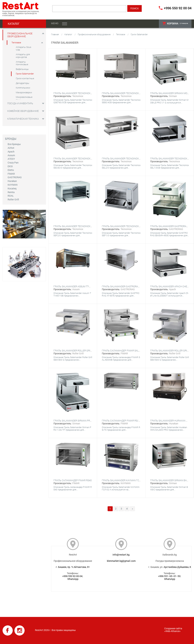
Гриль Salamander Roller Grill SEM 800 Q (79, 351)
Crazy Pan (13, 163)
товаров (175, 23)
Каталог (68, 34)
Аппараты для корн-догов (23, 56)
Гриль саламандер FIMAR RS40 (73, 480)
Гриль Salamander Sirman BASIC (170, 480)
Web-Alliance (172, 631)
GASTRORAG (15, 177)
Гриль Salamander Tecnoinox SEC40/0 (77, 158)
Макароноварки (24, 92)
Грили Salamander (25, 74)
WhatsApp (73, 579)
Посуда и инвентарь (20, 103)
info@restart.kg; (121, 555)
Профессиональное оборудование (20, 35)
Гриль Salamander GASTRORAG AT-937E (125, 286)
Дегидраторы (22, 83)
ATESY (11, 159)
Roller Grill (13, 199)
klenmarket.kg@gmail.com (121, 561)
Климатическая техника (23, 119)
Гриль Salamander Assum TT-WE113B (76, 286)
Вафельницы (22, 69)
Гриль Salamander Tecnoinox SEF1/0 (124, 226)
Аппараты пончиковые (22, 63)
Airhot (11, 148)
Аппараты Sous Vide (24, 48)
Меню (55, 23)
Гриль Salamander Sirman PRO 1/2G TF (77, 421)
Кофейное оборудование (23, 111)
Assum (11, 155)
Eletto (11, 170)
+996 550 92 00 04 (178, 8)
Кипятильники (23, 88)
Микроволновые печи (24, 98)
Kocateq (12, 188)
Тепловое (16, 42)
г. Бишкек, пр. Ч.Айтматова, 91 (73, 567)
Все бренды (14, 144)
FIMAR (11, 174)
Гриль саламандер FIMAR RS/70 (121, 421)
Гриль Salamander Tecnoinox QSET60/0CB (79, 93)
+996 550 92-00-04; (73, 576)
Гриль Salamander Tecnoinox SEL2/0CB (126, 158)
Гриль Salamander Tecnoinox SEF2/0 (76, 226)
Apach (11, 152)
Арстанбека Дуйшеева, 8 (177, 567)
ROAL (11, 196)
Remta (11, 192)
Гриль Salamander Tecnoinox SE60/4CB (126, 93)
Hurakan (12, 181)
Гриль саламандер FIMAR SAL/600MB (124, 351)
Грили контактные (25, 78)
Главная (55, 34)
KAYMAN (13, 185)
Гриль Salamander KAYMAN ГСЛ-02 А (124, 480)
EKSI (10, 166)
